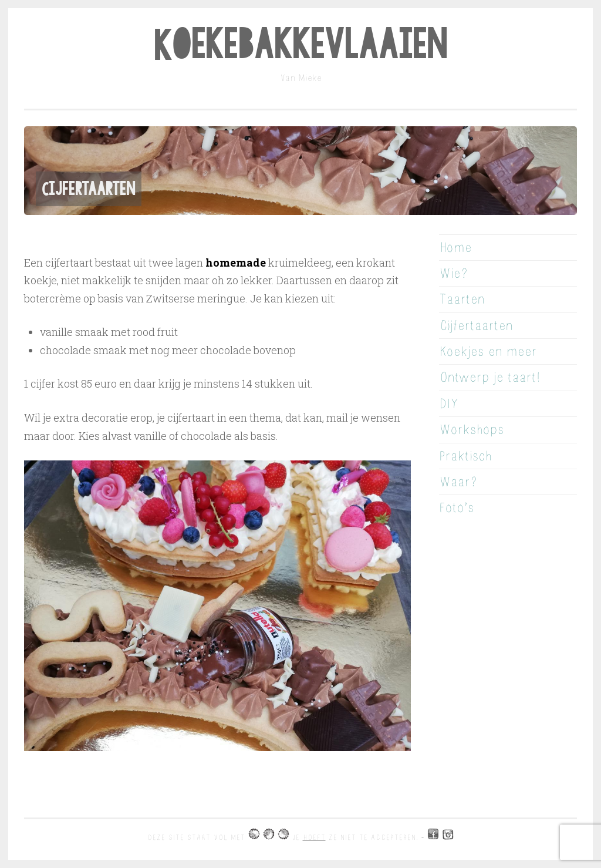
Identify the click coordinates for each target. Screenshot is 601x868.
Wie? (453, 273)
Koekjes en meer (488, 351)
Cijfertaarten (476, 326)
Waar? (458, 482)
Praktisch (465, 456)
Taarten (462, 299)
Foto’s (457, 508)
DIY (449, 404)
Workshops (472, 430)
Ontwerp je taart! (489, 377)
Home (455, 248)
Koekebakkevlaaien (300, 45)
